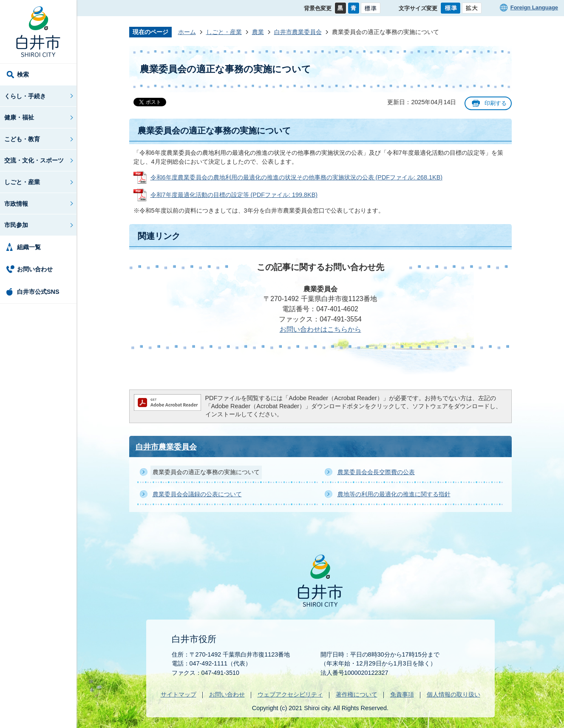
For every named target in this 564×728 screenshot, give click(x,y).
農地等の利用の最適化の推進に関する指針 (394, 494)
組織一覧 (29, 247)
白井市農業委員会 (298, 32)
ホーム (187, 32)
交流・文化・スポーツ (34, 160)
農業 (258, 32)
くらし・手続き (25, 96)
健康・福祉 (19, 117)
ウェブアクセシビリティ (290, 694)
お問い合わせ (35, 269)
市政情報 (16, 204)
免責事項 (402, 694)
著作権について (357, 694)
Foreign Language (534, 7)
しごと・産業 (22, 182)
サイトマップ (179, 694)
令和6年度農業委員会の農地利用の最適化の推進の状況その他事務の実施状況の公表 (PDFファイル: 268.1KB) (297, 177)
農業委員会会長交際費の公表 (376, 472)
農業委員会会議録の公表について (197, 494)
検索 (23, 74)
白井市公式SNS (38, 292)
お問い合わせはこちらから (320, 329)
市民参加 (16, 225)
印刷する (496, 103)
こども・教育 (22, 139)
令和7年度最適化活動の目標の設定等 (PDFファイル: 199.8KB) (234, 195)
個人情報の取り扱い (453, 694)
